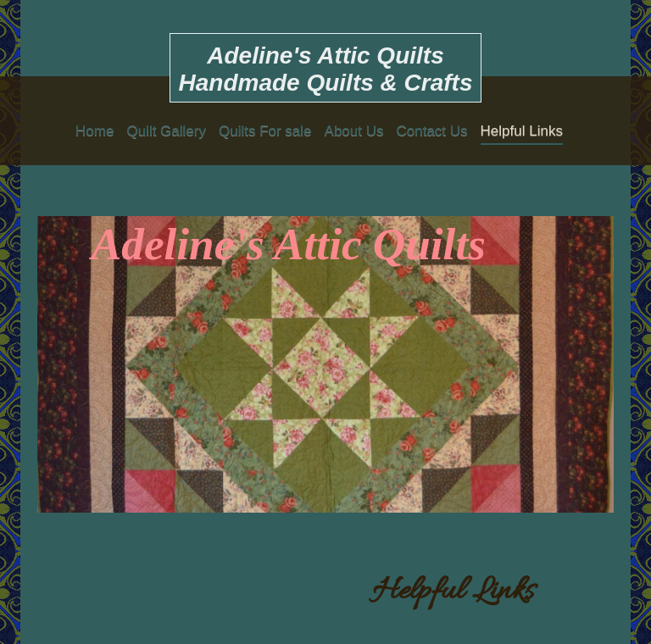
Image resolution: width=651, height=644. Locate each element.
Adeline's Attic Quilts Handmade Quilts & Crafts (326, 69)
